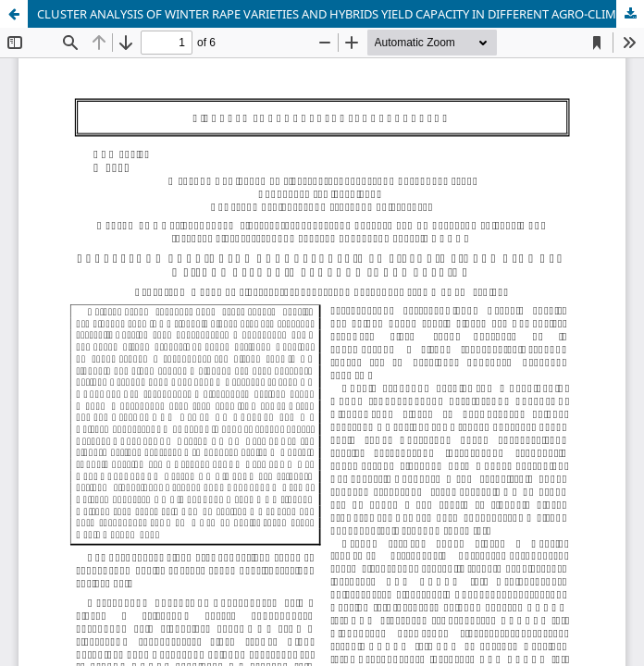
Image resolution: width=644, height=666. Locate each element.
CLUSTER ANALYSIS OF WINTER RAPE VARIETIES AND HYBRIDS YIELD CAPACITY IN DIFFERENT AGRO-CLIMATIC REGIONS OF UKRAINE (341, 14)
